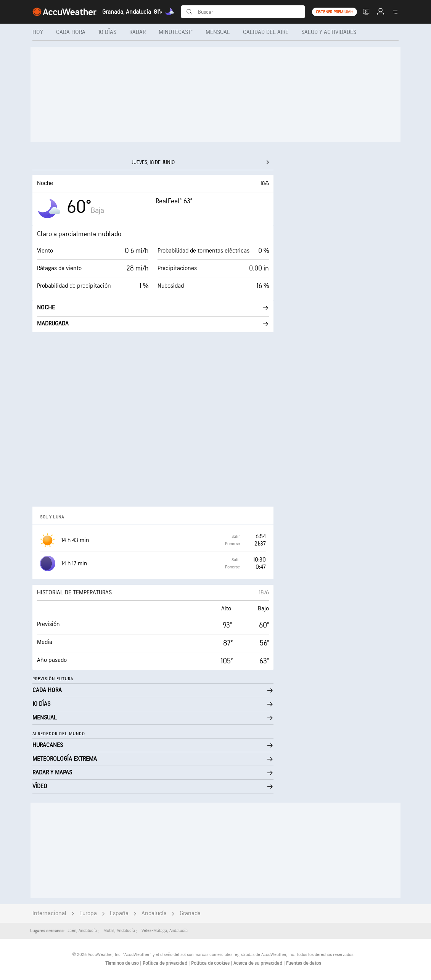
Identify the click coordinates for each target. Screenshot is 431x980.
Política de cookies (211, 963)
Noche (153, 308)
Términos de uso (123, 963)
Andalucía (154, 913)
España (119, 913)
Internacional (49, 913)
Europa (88, 913)
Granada (190, 913)
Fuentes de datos (304, 963)
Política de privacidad (166, 963)
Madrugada (153, 324)
